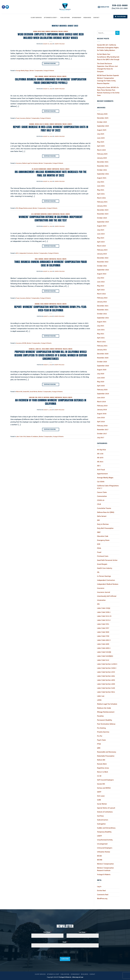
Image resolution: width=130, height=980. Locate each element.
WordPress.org (102, 899)
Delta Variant (102, 516)
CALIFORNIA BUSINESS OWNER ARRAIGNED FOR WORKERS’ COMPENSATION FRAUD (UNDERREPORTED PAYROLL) (51, 81)
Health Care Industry (105, 568)
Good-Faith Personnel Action (107, 560)
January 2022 (102, 302)
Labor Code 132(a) (104, 608)
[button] (103, 7)
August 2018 (102, 414)
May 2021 (101, 334)
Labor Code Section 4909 (106, 684)
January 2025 (102, 158)
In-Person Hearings (104, 576)
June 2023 (101, 234)
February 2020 (102, 390)
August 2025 (102, 130)
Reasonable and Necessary (107, 752)
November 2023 (103, 214)
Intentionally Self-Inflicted (107, 596)
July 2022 (101, 278)
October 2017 (102, 434)
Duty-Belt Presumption (105, 528)
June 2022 (101, 282)
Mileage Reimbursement (40, 169)
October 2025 (102, 122)
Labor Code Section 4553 (106, 672)
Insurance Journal (104, 592)
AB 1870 (100, 458)
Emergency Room (103, 540)
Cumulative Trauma (104, 508)
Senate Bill (38, 349)
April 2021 (101, 338)
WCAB (99, 856)
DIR (98, 520)
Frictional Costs (103, 556)
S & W (99, 776)
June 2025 (101, 138)
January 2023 (102, 254)
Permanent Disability (105, 720)
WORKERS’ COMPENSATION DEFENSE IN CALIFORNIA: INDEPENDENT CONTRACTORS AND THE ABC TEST (51, 219)
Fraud (36, 76)
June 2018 (101, 418)
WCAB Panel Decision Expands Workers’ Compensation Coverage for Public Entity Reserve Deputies (108, 79)
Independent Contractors (40, 214)
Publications (65, 18)
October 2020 (102, 362)
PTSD (99, 744)
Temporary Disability (104, 832)
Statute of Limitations (44, 397)
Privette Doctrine (103, 732)
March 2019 (101, 402)
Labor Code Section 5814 (106, 692)
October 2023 (102, 218)
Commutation (102, 496)
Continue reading (51, 64)
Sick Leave (101, 796)
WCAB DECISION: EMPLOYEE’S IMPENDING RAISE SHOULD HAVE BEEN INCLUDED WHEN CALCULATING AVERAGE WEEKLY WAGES (51, 36)
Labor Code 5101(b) (104, 652)
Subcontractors (103, 820)
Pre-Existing (101, 728)
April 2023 (101, 242)
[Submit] (117, 33)
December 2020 (103, 354)
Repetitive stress (103, 768)
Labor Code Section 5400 (106, 688)
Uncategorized (102, 844)
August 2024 (102, 178)
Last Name (83, 932)
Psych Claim (101, 740)
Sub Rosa (100, 816)
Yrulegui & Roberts (63, 31)
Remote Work (102, 764)
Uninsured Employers (105, 848)
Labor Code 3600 (103, 632)
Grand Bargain (102, 564)
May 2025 (101, 142)
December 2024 (103, 162)
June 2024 (101, 186)
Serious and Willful (104, 788)
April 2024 (101, 194)
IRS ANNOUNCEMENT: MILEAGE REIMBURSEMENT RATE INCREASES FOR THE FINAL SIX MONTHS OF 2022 (51, 174)
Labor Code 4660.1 (104, 648)
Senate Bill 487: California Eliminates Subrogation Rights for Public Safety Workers (108, 48)
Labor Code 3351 (103, 624)
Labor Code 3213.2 (104, 620)
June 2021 (101, 330)
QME (99, 748)
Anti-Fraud (101, 470)
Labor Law (101, 696)
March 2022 (101, 294)
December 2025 (103, 118)
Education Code (103, 536)
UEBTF (99, 836)
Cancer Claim (102, 492)
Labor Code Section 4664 (106, 676)
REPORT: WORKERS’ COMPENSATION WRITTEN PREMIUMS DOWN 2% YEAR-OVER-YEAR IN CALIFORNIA (51, 309)
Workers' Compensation (52, 31)
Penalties (100, 716)
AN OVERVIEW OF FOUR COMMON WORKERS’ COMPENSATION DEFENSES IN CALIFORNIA (51, 402)
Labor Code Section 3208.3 (107, 668)
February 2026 (102, 114)
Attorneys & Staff (51, 18)
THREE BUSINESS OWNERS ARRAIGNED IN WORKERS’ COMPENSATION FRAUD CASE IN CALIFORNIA (51, 264)
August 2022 (102, 274)
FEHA (99, 548)
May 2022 (101, 286)
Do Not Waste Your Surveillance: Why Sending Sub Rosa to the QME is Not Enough (108, 57)
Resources (87, 18)
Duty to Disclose (103, 524)
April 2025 (101, 146)
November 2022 (103, 262)
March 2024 (101, 198)
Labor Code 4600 (103, 644)
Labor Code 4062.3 (104, 640)
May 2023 (101, 238)
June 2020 (101, 378)
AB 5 (32, 214)
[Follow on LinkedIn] (7, 7)
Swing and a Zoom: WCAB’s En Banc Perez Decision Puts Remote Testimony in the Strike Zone (108, 91)
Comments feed (103, 895)
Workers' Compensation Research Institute (105, 869)
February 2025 (102, 154)
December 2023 (103, 210)
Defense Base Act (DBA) (106, 512)
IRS (33, 169)
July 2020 (101, 374)
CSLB (99, 504)
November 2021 (103, 310)
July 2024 (101, 182)
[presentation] (43, 953)
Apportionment (102, 474)
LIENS (99, 700)
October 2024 (102, 170)
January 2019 (102, 410)
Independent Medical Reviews (108, 584)
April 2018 (101, 422)
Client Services (36, 18)
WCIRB (42, 304)
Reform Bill (32, 349)
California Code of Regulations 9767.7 (108, 487)
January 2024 (102, 206)
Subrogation (101, 824)
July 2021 (101, 326)
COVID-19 (101, 500)
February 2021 (102, 346)
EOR (99, 544)
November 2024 (103, 166)
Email (65, 942)
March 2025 (101, 150)
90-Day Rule (101, 450)
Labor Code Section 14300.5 (107, 664)
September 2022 (103, 270)
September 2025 (103, 126)
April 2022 (101, 290)
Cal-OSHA (101, 482)
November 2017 (103, 430)
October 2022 (102, 266)
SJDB (99, 800)
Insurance (41, 76)
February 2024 (102, 202)
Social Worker (46, 349)
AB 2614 (100, 462)
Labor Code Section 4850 (106, 680)
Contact (96, 18)
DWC (99, 532)
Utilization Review (104, 852)
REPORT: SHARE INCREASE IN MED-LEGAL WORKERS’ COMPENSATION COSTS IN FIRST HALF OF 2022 (51, 129)
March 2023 (101, 246)
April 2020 (101, 386)
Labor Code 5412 (103, 660)
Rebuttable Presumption (106, 756)
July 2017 (101, 438)
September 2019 (103, 394)
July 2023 (101, 230)
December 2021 (103, 306)
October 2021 (102, 314)
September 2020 (103, 366)
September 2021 (103, 318)
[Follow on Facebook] (3, 7)
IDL (98, 572)
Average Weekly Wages (39, 31)
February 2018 (102, 426)
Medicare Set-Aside (104, 708)
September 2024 (103, 174)
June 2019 (101, 398)
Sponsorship (77, 18)
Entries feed (101, 891)
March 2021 (101, 342)
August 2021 (102, 322)
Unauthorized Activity (105, 840)
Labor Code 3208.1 (104, 612)
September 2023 (103, 222)
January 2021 (102, 350)
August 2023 (102, 226)
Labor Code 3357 (103, 628)
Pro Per (100, 736)
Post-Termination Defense (106, 724)
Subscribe (65, 959)
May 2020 (101, 382)
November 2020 (103, 358)
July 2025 (101, 134)
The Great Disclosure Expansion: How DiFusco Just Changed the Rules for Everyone (107, 68)
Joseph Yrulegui (60, 44)
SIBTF (99, 792)
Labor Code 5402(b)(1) (105, 656)
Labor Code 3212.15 (104, 616)
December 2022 (103, 258)
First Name (47, 932)
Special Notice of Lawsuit (106, 808)
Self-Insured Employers (105, 780)
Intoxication (101, 600)
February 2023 (102, 250)
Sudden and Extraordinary (106, 828)
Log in (99, 887)
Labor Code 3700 (33, 397)
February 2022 (102, 298)
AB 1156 (100, 454)
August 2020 (102, 370)
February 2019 (102, 406)
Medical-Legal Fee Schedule (42, 124)
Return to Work (103, 772)
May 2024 (101, 190)
